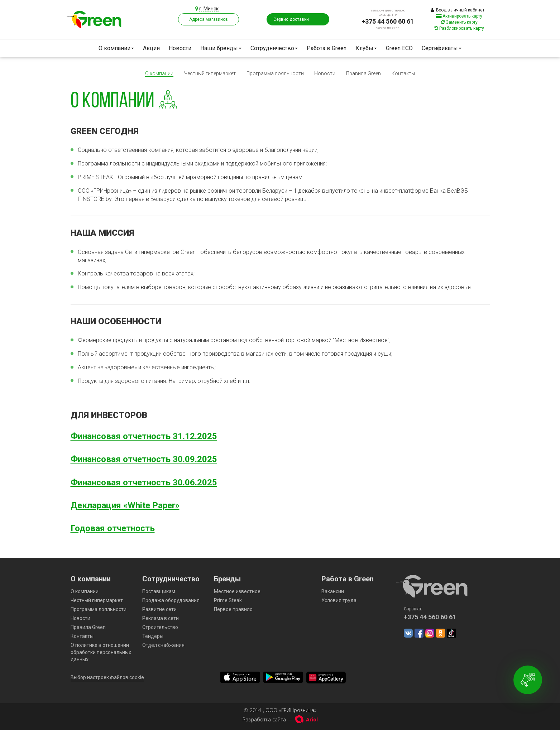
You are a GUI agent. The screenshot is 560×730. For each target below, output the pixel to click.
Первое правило (233, 609)
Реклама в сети (161, 618)
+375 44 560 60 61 (388, 21)
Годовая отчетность (113, 528)
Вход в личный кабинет (458, 10)
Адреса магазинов (209, 19)
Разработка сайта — (280, 719)
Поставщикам (159, 591)
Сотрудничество (274, 48)
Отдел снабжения (163, 645)
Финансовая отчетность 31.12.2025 (144, 436)
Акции (151, 48)
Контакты (403, 73)
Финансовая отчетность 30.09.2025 (144, 459)
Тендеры (153, 636)
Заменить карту (459, 22)
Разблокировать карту (459, 28)
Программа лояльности (275, 73)
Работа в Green (327, 48)
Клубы (366, 48)
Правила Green (363, 73)
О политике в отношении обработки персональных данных (101, 652)
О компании (116, 48)
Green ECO (399, 48)
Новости (180, 48)
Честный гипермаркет (210, 73)
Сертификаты (442, 48)
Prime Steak (228, 600)
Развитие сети (159, 609)
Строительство (160, 627)
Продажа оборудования (171, 600)
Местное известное (237, 591)
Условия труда (339, 600)
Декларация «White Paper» (125, 505)
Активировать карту (459, 16)
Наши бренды (221, 48)
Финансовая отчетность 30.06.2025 (144, 482)
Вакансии (333, 591)
